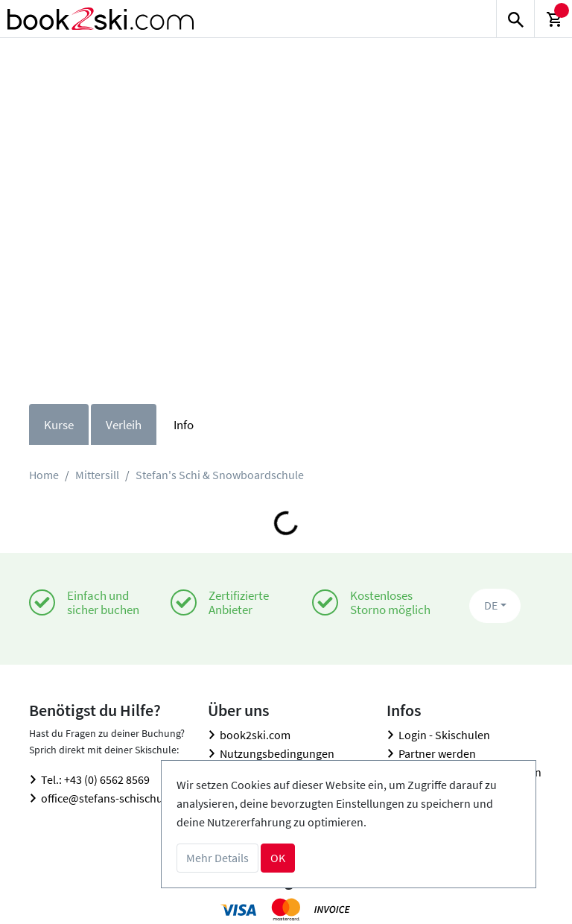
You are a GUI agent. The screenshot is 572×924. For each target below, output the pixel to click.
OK (278, 858)
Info (184, 425)
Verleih (124, 425)
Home (44, 475)
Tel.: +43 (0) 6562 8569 (95, 779)
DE (491, 605)
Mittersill (97, 475)
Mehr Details (217, 858)
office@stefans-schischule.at (113, 798)
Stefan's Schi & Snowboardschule (220, 475)
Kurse (59, 425)
